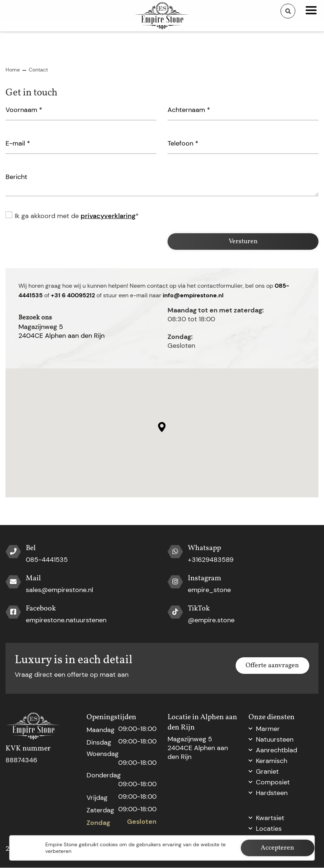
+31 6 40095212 (73, 295)
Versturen (243, 241)
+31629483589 (211, 560)
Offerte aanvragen (272, 666)
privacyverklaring (108, 216)
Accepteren (277, 848)
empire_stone (209, 590)
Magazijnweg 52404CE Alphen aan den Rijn (61, 331)
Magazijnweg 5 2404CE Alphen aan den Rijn (198, 748)
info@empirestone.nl (193, 295)
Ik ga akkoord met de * (77, 216)
